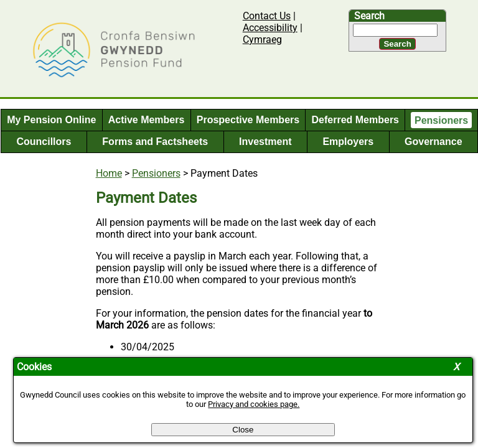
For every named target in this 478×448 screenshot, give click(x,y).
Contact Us (267, 16)
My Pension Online (51, 120)
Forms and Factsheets (155, 142)
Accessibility (270, 28)
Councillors (44, 142)
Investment (265, 142)
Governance (433, 142)
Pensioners (441, 120)
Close (243, 430)
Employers (348, 142)
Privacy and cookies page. (254, 404)
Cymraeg (262, 40)
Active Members (147, 120)
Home (109, 173)
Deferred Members (356, 120)
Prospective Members (248, 120)
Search (369, 16)
